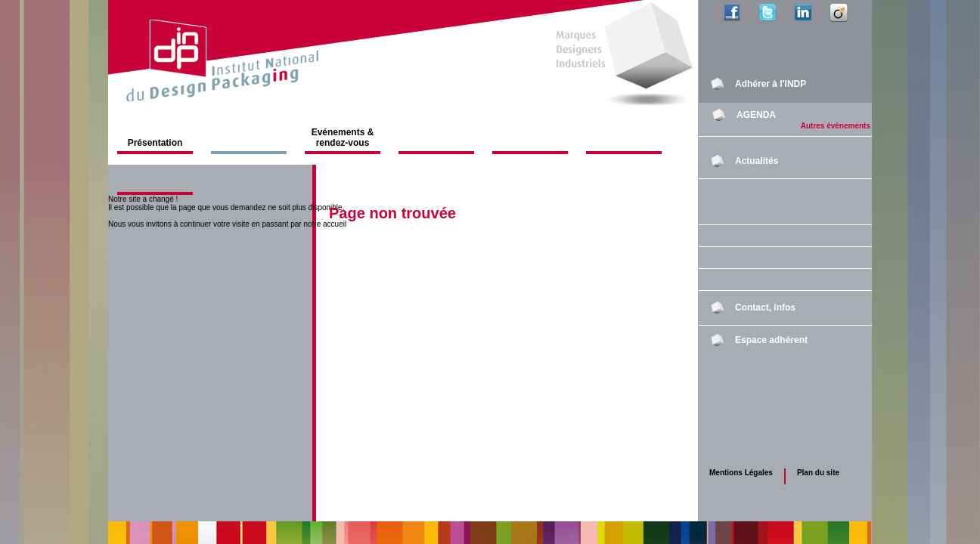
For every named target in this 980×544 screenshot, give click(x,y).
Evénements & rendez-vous (343, 138)
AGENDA (756, 115)
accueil (335, 224)
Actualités (757, 161)
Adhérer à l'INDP (771, 84)
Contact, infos (765, 308)
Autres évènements (836, 126)
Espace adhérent (771, 340)
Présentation (155, 143)
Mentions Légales (741, 473)
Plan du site (818, 473)
